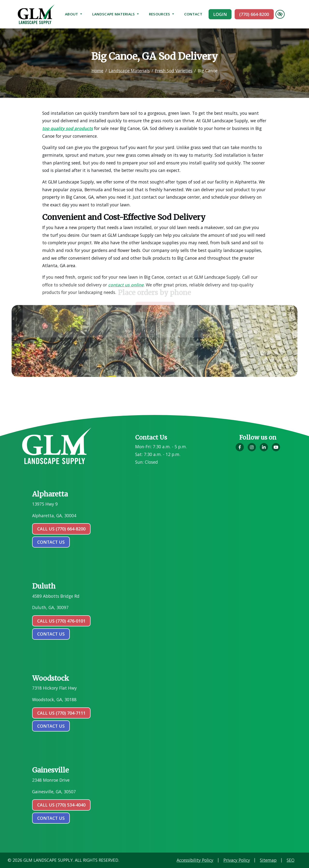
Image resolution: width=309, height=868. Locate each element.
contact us (51, 542)
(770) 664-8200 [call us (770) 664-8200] (254, 14)
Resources (162, 14)
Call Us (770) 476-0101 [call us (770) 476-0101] (61, 621)
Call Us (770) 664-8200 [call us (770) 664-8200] (61, 529)
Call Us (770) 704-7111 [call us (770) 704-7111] (61, 713)
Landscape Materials (116, 14)
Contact (193, 14)
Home (97, 67)
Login (220, 14)
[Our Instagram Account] (252, 450)
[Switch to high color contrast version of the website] (280, 14)
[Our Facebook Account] (240, 450)
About (74, 14)
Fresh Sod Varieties (174, 67)
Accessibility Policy (265, 860)
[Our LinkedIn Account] (264, 450)
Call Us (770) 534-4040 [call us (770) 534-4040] (61, 805)
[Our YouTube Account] (276, 450)
